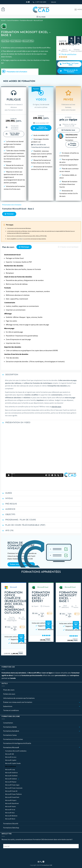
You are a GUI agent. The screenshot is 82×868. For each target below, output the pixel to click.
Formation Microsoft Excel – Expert (41, 597)
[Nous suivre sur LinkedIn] (29, 2)
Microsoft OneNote (11, 776)
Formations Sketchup (11, 828)
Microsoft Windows (11, 816)
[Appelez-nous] (41, 862)
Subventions (8, 706)
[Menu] (78, 10)
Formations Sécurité (11, 823)
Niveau (7, 499)
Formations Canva (10, 735)
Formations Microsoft (26, 20)
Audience (8, 509)
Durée (7, 494)
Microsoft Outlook (11, 779)
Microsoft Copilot (11, 760)
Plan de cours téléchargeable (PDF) (23, 525)
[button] (11, 619)
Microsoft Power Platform (13, 794)
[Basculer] (80, 702)
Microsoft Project (11, 800)
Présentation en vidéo (16, 423)
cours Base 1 (20, 239)
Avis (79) (7, 531)
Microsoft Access (11, 757)
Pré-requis (9, 504)
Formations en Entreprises (13, 739)
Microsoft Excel (38, 20)
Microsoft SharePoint (12, 803)
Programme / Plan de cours (18, 520)
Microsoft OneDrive (11, 773)
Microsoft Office (28, 41)
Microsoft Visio (10, 813)
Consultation (8, 723)
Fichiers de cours (9, 694)
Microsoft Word (10, 819)
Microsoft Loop (10, 770)
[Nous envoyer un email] (27, 2)
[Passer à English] (54, 2)
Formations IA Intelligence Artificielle (17, 743)
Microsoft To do (10, 810)
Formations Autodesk (11, 731)
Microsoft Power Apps (12, 785)
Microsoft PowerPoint (12, 797)
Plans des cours (9, 690)
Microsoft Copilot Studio (13, 763)
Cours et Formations (13, 20)
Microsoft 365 (10, 754)
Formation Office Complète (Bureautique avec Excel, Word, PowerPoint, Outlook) (16, 603)
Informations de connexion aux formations (19, 698)
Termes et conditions (11, 710)
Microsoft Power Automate (14, 788)
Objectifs (8, 515)
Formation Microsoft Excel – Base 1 (68, 597)
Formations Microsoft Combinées (16, 751)
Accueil (3, 20)
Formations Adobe (10, 727)
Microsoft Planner (11, 782)
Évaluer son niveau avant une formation (18, 702)
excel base (5, 41)
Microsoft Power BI (11, 791)
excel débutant (16, 41)
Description (10, 375)
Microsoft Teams (11, 806)
